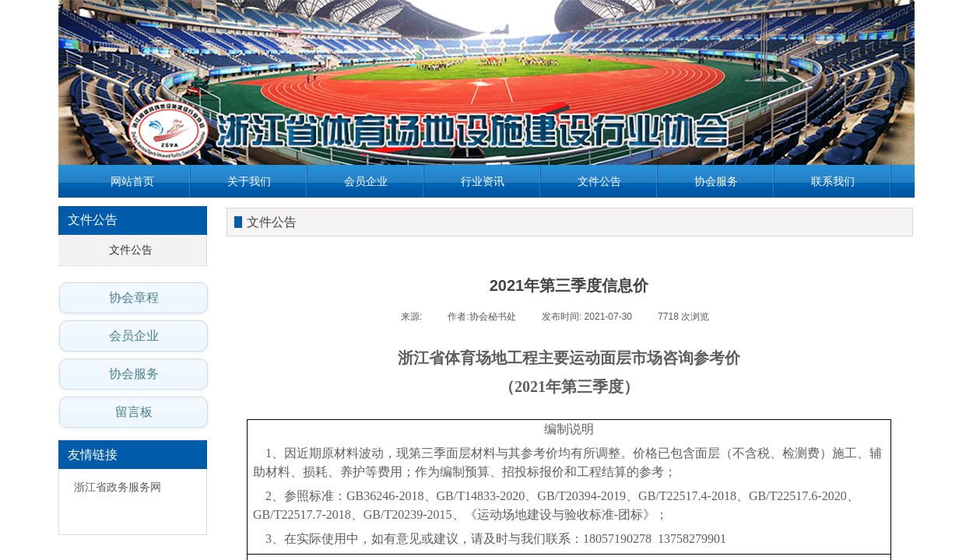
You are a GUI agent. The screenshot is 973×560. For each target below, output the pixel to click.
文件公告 (599, 181)
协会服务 (716, 181)
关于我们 (249, 181)
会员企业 (366, 181)
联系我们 (833, 181)
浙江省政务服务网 (118, 487)
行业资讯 (483, 181)
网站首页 (132, 181)
